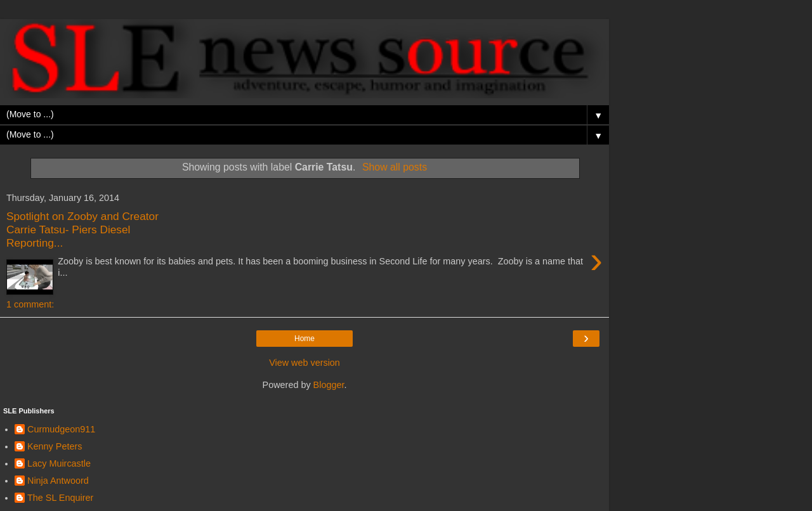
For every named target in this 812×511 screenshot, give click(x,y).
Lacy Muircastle (59, 463)
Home (304, 339)
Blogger (329, 385)
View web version (304, 363)
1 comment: (30, 304)
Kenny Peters (55, 446)
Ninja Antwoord (58, 481)
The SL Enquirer (60, 498)
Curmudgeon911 (61, 429)
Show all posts (395, 167)
